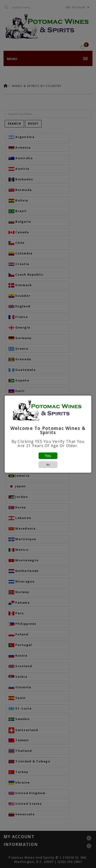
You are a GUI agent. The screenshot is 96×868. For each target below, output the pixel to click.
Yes (48, 456)
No (48, 465)
